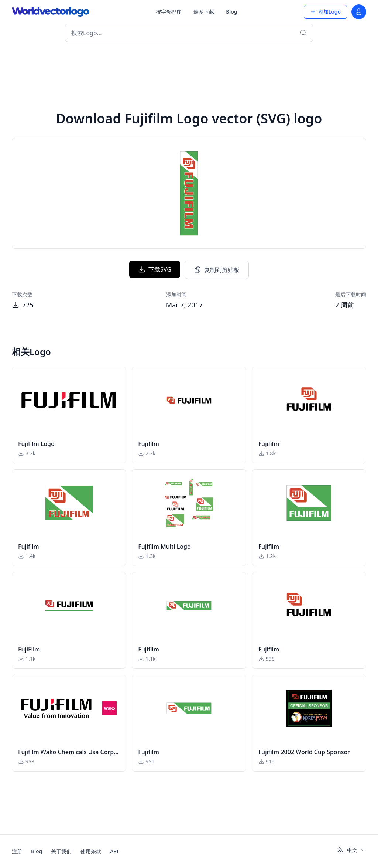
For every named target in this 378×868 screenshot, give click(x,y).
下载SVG (155, 269)
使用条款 (91, 851)
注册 (17, 851)
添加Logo (325, 12)
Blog (231, 12)
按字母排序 (169, 12)
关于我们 (61, 851)
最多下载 (204, 12)
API (114, 851)
